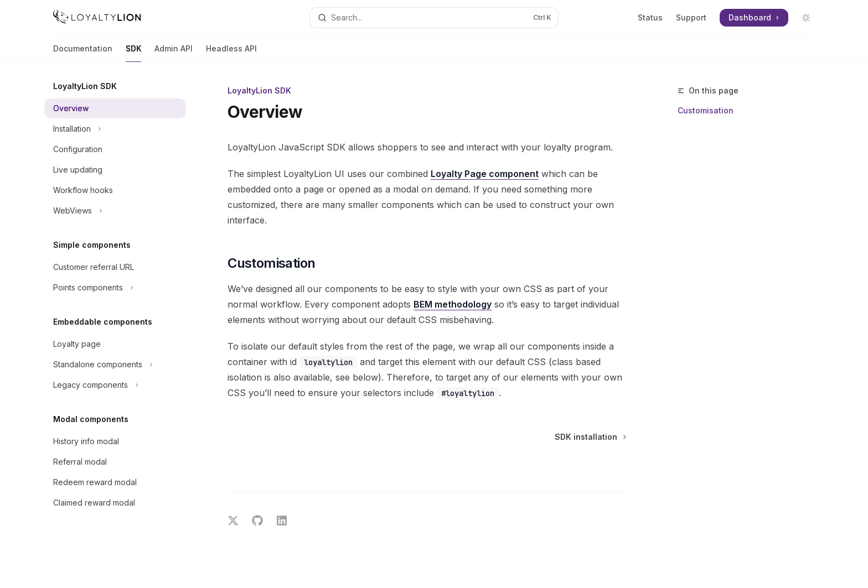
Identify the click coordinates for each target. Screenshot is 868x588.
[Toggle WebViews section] (115, 211)
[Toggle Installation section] (115, 129)
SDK (133, 53)
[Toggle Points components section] (115, 288)
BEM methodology (453, 304)
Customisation (706, 110)
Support (691, 17)
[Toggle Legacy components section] (115, 385)
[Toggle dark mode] (806, 18)
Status (650, 17)
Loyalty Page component (485, 174)
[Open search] (434, 18)
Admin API (174, 53)
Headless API (231, 53)
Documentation (83, 53)
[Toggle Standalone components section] (115, 365)
